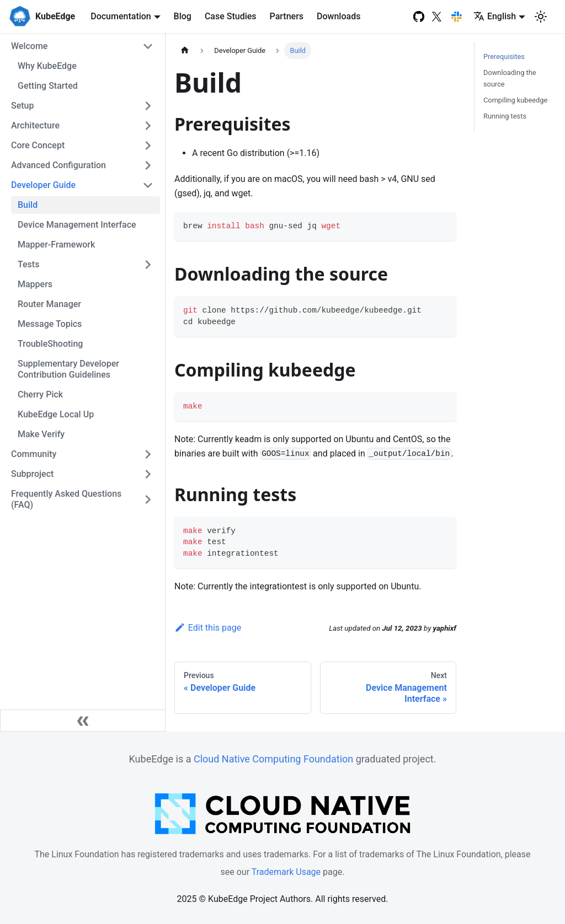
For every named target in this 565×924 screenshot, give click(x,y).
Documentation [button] (121, 16)
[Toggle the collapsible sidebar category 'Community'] (148, 454)
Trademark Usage (286, 872)
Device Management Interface (77, 225)
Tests (28, 264)
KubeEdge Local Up (56, 414)
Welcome (29, 46)
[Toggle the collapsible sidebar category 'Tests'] (148, 265)
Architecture (35, 125)
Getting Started (48, 86)
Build (28, 205)
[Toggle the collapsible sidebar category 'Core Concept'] (148, 146)
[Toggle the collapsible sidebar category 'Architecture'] (148, 126)
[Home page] (185, 50)
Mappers (35, 284)
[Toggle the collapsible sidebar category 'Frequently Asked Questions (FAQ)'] (148, 499)
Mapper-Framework (56, 245)
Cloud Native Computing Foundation (273, 759)
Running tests (505, 116)
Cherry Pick (40, 394)
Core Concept (38, 145)
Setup (22, 106)
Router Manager (49, 304)
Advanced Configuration (58, 165)
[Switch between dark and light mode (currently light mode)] (541, 17)
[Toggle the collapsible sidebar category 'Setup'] (148, 106)
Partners (287, 16)
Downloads (339, 16)
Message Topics (50, 324)
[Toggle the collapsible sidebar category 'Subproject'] (148, 474)
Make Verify (41, 434)
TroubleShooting (50, 344)
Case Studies (231, 16)
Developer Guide (43, 185)
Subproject (32, 474)
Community (34, 454)
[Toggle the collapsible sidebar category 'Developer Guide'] (148, 185)
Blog (183, 16)
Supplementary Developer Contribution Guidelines (68, 369)
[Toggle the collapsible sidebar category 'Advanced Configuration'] (148, 165)
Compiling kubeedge (515, 100)
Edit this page (208, 628)
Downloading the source (510, 78)
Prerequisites (504, 57)
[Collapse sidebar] (83, 721)
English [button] (495, 16)
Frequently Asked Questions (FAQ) (66, 499)
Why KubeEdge (47, 66)
